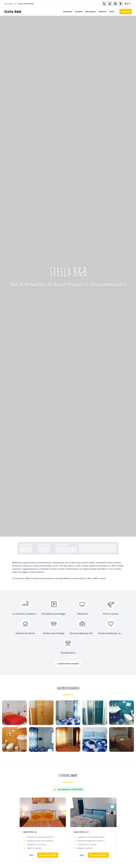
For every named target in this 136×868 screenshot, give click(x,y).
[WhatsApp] (110, 4)
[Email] (115, 4)
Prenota (126, 12)
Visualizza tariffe (48, 855)
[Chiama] (104, 4)
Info (31, 855)
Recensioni (91, 11)
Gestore (102, 11)
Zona (112, 11)
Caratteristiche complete (68, 664)
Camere (79, 11)
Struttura (67, 11)
